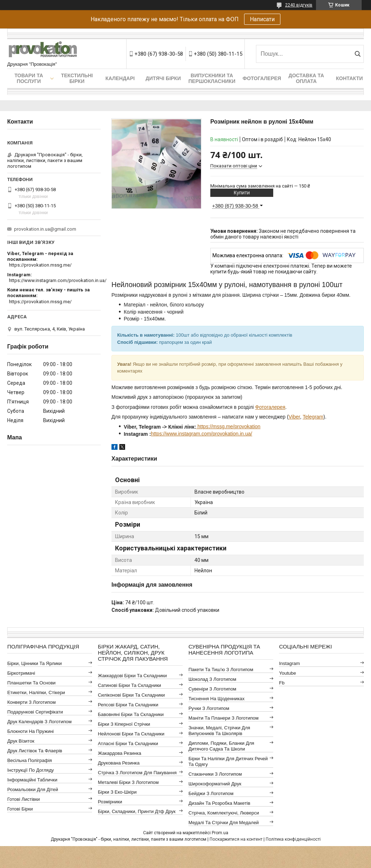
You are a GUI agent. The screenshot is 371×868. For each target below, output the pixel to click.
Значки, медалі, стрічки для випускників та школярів (219, 731)
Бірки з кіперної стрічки (124, 724)
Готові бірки (20, 809)
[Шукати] (358, 54)
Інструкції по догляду (31, 770)
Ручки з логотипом (209, 708)
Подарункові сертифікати (35, 712)
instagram (289, 663)
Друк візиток (21, 741)
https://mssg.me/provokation (228, 426)
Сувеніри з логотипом (212, 689)
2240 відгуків (299, 5)
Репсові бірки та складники (128, 705)
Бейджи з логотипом (211, 793)
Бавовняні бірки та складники (131, 714)
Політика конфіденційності (293, 839)
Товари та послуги (29, 78)
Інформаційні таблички (32, 780)
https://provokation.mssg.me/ (40, 265)
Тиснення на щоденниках (216, 699)
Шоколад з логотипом (212, 679)
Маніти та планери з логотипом (223, 718)
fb (282, 683)
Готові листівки (24, 799)
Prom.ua (220, 833)
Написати (262, 19)
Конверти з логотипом (31, 702)
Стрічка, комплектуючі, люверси (224, 813)
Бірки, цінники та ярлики (35, 663)
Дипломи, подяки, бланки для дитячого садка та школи (221, 746)
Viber (294, 417)
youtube (287, 673)
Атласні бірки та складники (128, 744)
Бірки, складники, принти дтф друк (137, 811)
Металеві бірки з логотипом (128, 782)
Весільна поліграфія (29, 760)
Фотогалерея (262, 78)
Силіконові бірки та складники (131, 695)
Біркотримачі (21, 673)
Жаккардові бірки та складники (132, 676)
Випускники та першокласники (212, 78)
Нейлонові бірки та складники (131, 734)
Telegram (313, 417)
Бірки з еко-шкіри (117, 792)
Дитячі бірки (163, 78)
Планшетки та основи (31, 683)
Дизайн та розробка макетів (219, 803)
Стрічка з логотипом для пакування (137, 773)
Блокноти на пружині (30, 731)
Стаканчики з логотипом (215, 774)
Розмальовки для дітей (33, 789)
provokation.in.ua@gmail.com (45, 229)
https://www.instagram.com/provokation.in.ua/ (202, 434)
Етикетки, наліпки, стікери (36, 692)
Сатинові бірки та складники (129, 685)
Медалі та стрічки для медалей (224, 823)
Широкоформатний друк (215, 784)
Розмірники (110, 802)
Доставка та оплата (306, 78)
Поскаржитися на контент (236, 839)
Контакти (349, 78)
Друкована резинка (119, 763)
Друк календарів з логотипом (39, 722)
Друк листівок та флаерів (35, 751)
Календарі (120, 78)
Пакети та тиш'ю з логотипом (221, 670)
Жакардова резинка (120, 753)
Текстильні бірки (77, 78)
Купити (242, 193)
